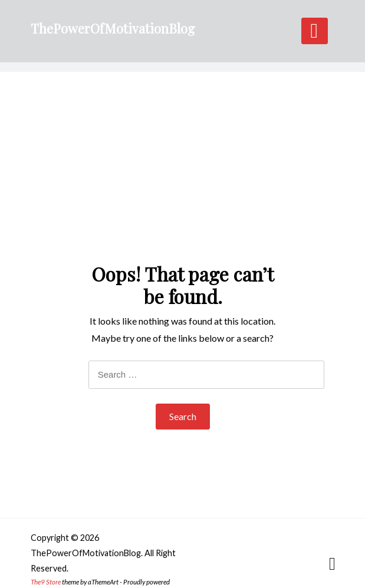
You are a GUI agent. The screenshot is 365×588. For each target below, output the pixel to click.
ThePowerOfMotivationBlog (113, 28)
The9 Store (46, 582)
